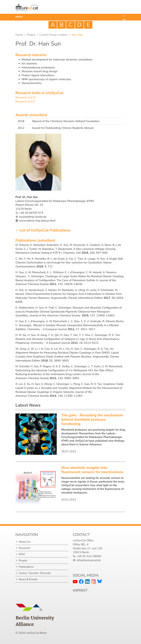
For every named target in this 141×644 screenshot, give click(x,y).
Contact (81, 535)
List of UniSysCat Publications (45, 230)
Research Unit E (25, 101)
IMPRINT (80, 590)
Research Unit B (25, 97)
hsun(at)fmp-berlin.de (33, 217)
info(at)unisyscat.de (89, 560)
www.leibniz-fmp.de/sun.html (37, 221)
